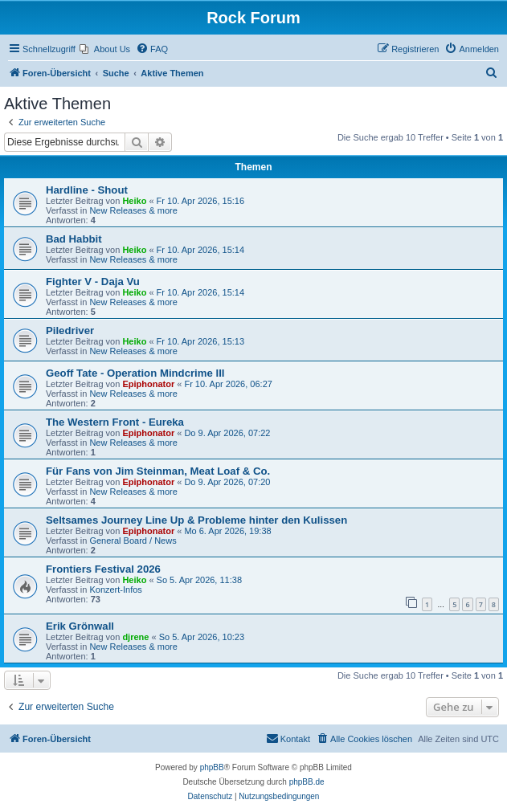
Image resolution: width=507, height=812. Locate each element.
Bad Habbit (74, 239)
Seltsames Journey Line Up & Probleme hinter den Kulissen (196, 520)
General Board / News (133, 541)
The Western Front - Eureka (115, 422)
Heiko (134, 201)
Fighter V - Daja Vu (93, 282)
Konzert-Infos (115, 590)
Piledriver (70, 331)
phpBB (212, 767)
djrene (135, 637)
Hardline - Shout (87, 190)
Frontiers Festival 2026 (103, 569)
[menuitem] (105, 49)
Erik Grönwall (80, 626)
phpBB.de (307, 782)
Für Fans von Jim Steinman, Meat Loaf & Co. (158, 471)
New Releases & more (133, 210)
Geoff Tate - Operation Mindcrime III (135, 373)
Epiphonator (148, 384)
